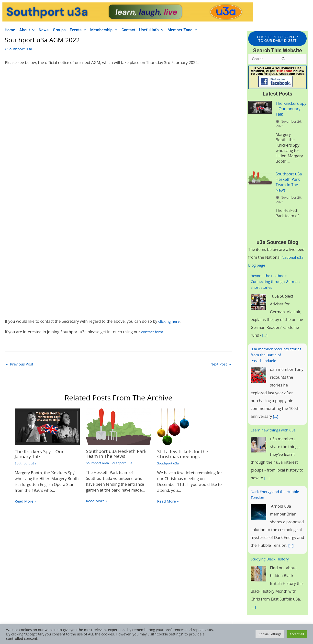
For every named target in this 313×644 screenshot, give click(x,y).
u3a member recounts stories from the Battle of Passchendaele (273, 355)
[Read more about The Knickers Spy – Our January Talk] (47, 427)
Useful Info (163, 30)
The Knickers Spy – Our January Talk (41, 454)
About (29, 30)
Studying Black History (271, 560)
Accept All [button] (297, 634)
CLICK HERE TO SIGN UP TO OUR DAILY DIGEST (277, 39)
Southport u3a (20, 49)
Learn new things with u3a (275, 431)
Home (11, 30)
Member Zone (196, 30)
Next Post (220, 364)
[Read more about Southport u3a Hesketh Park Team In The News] (118, 427)
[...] (265, 336)
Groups (65, 30)
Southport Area (98, 463)
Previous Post (20, 364)
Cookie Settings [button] (270, 634)
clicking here (170, 321)
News (48, 30)
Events (85, 30)
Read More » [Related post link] (26, 502)
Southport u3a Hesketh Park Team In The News (118, 454)
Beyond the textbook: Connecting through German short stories (277, 282)
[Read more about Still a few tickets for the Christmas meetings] (173, 427)
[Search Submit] (283, 59)
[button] (29, 30)
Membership (113, 30)
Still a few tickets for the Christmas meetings (184, 454)
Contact (139, 30)
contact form (153, 332)
